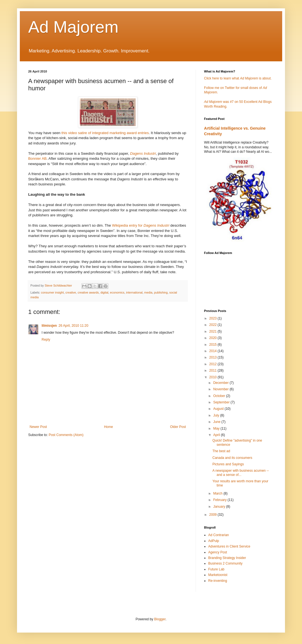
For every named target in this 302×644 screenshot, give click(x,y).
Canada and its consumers (232, 458)
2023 (214, 318)
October (220, 396)
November (221, 389)
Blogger (160, 619)
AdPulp (214, 541)
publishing (161, 292)
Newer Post (38, 427)
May (217, 428)
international (134, 292)
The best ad (221, 451)
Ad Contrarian (219, 535)
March (218, 493)
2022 (214, 325)
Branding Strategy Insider (227, 558)
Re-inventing (218, 581)
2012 (214, 364)
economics (117, 292)
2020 (214, 338)
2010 (214, 377)
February (220, 500)
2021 (214, 331)
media (148, 292)
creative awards (88, 292)
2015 (214, 345)
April (217, 435)
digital (104, 292)
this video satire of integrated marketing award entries (105, 133)
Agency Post (218, 552)
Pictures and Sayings (228, 464)
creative (71, 292)
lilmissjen (49, 326)
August (219, 409)
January (220, 507)
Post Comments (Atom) (66, 435)
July (217, 415)
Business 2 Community (225, 563)
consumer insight (52, 292)
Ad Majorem (73, 27)
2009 (214, 515)
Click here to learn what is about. (238, 78)
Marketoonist (218, 575)
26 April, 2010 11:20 (74, 326)
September (222, 402)
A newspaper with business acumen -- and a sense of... (241, 473)
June (217, 422)
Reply (46, 340)
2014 (214, 351)
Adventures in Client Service (229, 546)
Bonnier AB (37, 158)
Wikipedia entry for (141, 225)
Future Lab (216, 569)
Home (109, 427)
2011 (214, 371)
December (221, 383)
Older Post (178, 427)
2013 (214, 357)
